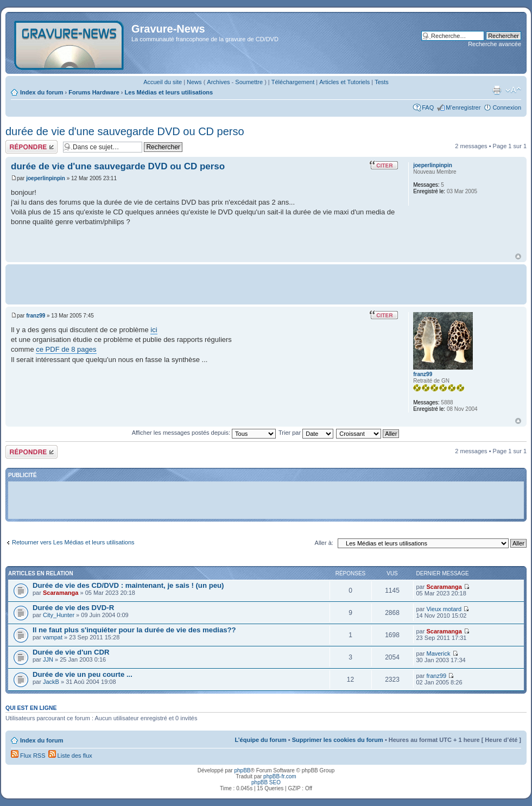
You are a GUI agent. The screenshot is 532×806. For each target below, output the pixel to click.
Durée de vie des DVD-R (73, 608)
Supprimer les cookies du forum (338, 740)
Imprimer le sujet (497, 90)
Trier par (306, 433)
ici (154, 330)
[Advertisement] (266, 283)
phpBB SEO (266, 782)
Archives (218, 82)
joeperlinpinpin (46, 178)
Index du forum (42, 92)
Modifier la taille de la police (513, 90)
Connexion (507, 107)
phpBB (242, 770)
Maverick (438, 653)
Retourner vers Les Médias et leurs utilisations (73, 542)
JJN (48, 659)
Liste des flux (70, 756)
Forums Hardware (94, 92)
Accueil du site (163, 82)
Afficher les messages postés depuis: (204, 433)
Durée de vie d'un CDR (71, 652)
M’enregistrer (463, 107)
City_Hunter (59, 615)
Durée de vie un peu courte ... (83, 674)
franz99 (36, 316)
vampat (53, 637)
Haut (518, 256)
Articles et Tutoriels (344, 82)
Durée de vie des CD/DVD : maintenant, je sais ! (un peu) (128, 585)
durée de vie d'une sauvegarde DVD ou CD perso (125, 131)
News (194, 82)
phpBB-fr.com (280, 776)
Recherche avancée (495, 44)
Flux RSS (28, 756)
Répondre (31, 147)
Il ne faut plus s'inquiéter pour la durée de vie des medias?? (134, 630)
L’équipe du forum (260, 740)
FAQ (428, 107)
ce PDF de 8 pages (66, 349)
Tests (382, 82)
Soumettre (249, 82)
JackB (51, 682)
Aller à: (324, 543)
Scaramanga (61, 593)
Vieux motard (444, 609)
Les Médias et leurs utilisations (169, 92)
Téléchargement (293, 82)
